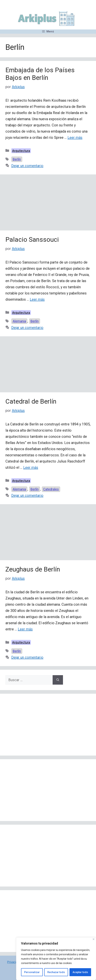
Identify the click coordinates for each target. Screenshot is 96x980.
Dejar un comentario (27, 166)
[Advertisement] (48, 204)
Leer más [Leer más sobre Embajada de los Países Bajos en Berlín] (75, 138)
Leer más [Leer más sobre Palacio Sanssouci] (37, 299)
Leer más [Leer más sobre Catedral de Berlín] (31, 467)
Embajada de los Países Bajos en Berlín (40, 74)
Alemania (19, 321)
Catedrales (51, 489)
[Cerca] (94, 939)
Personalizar (32, 972)
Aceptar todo (80, 972)
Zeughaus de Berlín (33, 569)
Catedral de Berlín (31, 402)
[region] (56, 959)
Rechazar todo (56, 972)
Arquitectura (21, 151)
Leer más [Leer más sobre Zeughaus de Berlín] (25, 629)
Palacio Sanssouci (32, 240)
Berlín (17, 159)
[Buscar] (58, 680)
